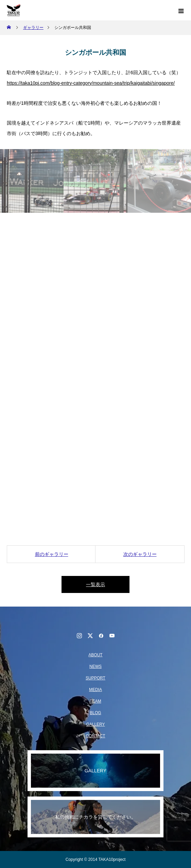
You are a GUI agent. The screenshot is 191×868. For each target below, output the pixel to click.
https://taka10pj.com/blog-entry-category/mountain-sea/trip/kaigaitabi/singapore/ (91, 83)
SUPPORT (95, 678)
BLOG (95, 713)
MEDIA (95, 690)
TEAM (95, 701)
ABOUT (95, 655)
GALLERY (95, 724)
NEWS (95, 666)
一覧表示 (95, 584)
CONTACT (95, 736)
